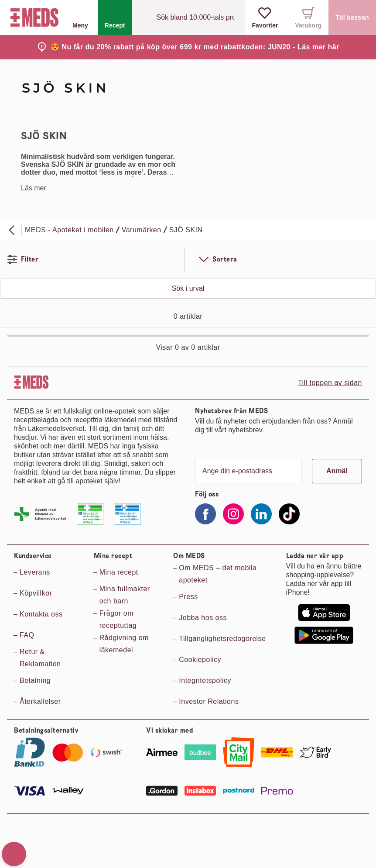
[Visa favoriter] (265, 17)
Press (188, 597)
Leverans (35, 572)
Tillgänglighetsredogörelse (222, 639)
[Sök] (146, 17)
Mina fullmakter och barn (125, 595)
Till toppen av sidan (330, 383)
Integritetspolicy (205, 680)
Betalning (35, 680)
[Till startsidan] (33, 17)
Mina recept (119, 572)
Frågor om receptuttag (118, 619)
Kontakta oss (41, 614)
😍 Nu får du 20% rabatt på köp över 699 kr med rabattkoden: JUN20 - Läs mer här (195, 47)
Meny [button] (80, 17)
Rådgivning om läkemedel (124, 644)
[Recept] (115, 17)
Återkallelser (40, 701)
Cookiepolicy (200, 660)
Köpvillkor (36, 593)
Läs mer (34, 188)
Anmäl (337, 471)
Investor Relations (209, 701)
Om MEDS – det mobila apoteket (218, 574)
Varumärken (142, 230)
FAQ (27, 635)
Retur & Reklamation (40, 658)
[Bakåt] (12, 230)
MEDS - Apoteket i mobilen (69, 230)
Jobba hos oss (203, 618)
